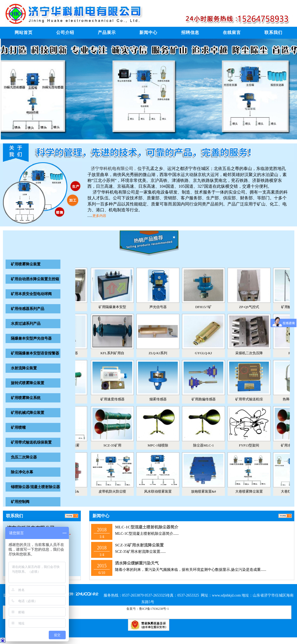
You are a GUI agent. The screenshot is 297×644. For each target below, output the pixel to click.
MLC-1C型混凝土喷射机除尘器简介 (147, 527)
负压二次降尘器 (24, 457)
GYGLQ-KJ (206, 353)
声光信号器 (161, 307)
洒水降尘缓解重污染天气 (137, 563)
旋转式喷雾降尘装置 (28, 383)
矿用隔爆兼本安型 (115, 307)
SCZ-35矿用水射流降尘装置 (139, 545)
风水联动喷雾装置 (161, 491)
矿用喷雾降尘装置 (26, 264)
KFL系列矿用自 (115, 353)
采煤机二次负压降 (252, 353)
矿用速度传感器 (115, 399)
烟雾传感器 (161, 399)
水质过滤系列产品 (26, 324)
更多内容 (99, 216)
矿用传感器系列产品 (28, 309)
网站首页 (24, 32)
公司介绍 (65, 32)
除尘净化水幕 (22, 472)
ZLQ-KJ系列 (161, 353)
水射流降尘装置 (24, 368)
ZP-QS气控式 (252, 307)
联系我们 (273, 32)
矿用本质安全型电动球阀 (31, 294)
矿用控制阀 (20, 502)
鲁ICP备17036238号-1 (154, 609)
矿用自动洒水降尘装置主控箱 (35, 279)
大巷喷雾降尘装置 (252, 491)
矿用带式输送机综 (252, 399)
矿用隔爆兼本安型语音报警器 (35, 353)
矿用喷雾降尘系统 (26, 398)
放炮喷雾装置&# (207, 491)
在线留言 (232, 32)
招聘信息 (190, 32)
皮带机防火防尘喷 (115, 491)
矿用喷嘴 (18, 428)
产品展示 (107, 32)
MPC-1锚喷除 (161, 445)
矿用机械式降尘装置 (28, 413)
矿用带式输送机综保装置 (31, 442)
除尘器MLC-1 (206, 445)
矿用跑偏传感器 (207, 399)
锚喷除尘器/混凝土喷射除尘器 (36, 487)
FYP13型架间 (252, 445)
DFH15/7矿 (206, 307)
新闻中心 (148, 32)
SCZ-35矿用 (115, 445)
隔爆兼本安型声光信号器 (31, 338)
